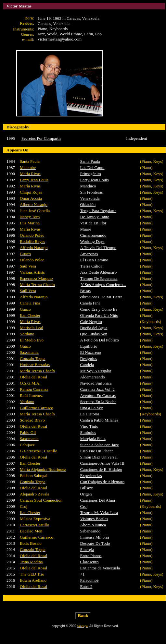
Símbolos (88, 432)
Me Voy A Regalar (96, 371)
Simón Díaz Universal (99, 457)
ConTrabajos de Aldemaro (102, 482)
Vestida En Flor (93, 223)
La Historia (90, 414)
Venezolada (90, 198)
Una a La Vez (92, 408)
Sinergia (87, 549)
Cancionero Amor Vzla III (102, 463)
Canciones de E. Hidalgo (101, 469)
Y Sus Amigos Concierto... (103, 285)
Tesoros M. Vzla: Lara (99, 513)
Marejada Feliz (93, 439)
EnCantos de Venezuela (100, 568)
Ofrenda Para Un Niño (99, 315)
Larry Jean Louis (95, 180)
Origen (86, 494)
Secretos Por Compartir (41, 138)
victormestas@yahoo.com (60, 39)
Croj (84, 506)
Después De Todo (95, 543)
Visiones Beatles (94, 519)
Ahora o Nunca (93, 525)
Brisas (86, 291)
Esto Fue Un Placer (97, 451)
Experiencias (91, 476)
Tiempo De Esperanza (99, 278)
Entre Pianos (91, 556)
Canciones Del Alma (98, 500)
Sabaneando (90, 531)
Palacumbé (89, 580)
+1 (83, 574)
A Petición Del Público (100, 340)
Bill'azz (87, 488)
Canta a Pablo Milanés (99, 420)
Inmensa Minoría (95, 537)
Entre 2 (86, 586)
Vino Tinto (89, 426)
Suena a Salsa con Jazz (100, 445)
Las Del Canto (92, 167)
